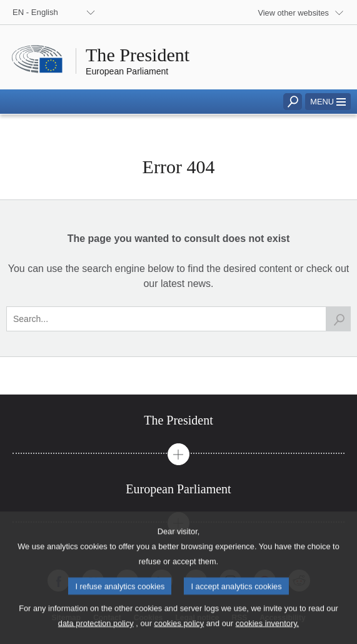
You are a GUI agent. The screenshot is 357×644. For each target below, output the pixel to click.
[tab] (178, 420)
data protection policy (96, 635)
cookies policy (179, 635)
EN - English (35, 12)
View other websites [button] (293, 13)
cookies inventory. (267, 635)
